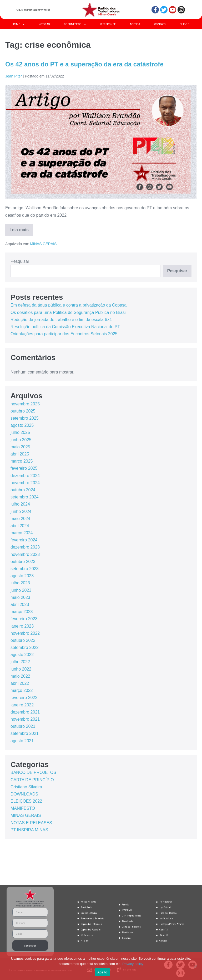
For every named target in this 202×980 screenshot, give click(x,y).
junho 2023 (21, 590)
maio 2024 (20, 519)
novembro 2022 (25, 633)
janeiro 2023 (22, 626)
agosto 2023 (22, 576)
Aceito (102, 972)
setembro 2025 (25, 418)
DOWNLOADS (24, 794)
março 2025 (22, 461)
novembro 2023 (25, 554)
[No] (195, 966)
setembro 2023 (25, 569)
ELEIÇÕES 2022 (26, 801)
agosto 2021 (22, 741)
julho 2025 (20, 432)
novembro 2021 (25, 719)
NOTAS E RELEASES (31, 823)
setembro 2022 (25, 647)
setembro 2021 (25, 733)
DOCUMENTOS (75, 24)
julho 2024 (20, 504)
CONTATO (160, 24)
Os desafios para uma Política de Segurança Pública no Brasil (69, 312)
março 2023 (22, 612)
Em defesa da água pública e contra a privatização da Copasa (69, 305)
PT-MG (19, 24)
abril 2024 (20, 526)
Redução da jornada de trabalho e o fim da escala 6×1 (61, 320)
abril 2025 (20, 454)
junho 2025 (21, 440)
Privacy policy (133, 964)
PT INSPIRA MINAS (29, 830)
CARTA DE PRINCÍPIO (32, 780)
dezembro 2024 (25, 476)
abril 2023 (20, 605)
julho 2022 (20, 662)
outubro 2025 (23, 411)
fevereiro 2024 (24, 540)
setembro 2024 (25, 497)
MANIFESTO (23, 808)
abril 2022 (20, 683)
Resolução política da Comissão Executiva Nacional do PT (65, 327)
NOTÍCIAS (44, 24)
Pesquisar (20, 261)
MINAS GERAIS (43, 244)
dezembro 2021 (25, 712)
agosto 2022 (22, 655)
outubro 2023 (23, 562)
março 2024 (22, 533)
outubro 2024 (23, 490)
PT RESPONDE (108, 24)
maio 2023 (20, 597)
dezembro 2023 (25, 547)
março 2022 (22, 690)
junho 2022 (21, 669)
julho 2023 (20, 583)
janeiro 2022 (22, 705)
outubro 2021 (23, 726)
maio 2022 (20, 676)
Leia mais (21, 228)
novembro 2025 (25, 404)
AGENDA (135, 24)
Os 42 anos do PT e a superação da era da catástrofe (84, 64)
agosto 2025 (22, 425)
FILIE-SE (184, 24)
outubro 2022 (23, 640)
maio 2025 (20, 447)
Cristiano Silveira (26, 787)
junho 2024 (21, 511)
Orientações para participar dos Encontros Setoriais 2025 (64, 334)
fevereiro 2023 (24, 619)
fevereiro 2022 (24, 698)
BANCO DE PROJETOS (33, 772)
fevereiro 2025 (24, 468)
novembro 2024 (25, 483)
